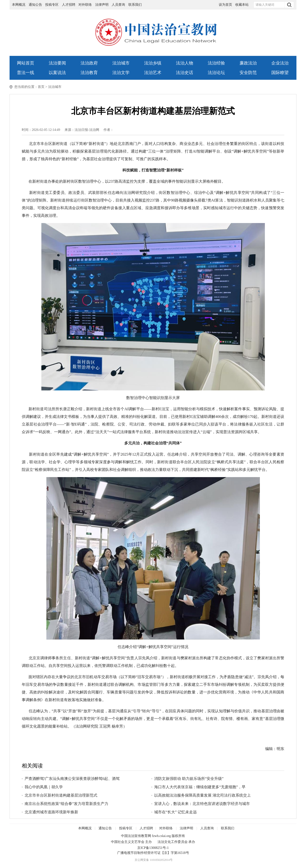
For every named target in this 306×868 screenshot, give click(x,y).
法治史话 (185, 73)
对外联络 (85, 5)
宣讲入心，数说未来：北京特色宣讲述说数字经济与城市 (202, 804)
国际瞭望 (280, 73)
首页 (41, 87)
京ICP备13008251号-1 (153, 848)
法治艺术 (153, 73)
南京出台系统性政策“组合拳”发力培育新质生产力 (66, 804)
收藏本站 (242, 5)
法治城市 (121, 63)
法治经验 (216, 63)
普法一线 (26, 73)
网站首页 (26, 63)
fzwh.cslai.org (161, 836)
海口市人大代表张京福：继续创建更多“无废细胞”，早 (200, 787)
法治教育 (89, 73)
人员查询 (119, 5)
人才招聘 (69, 5)
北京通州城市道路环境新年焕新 (51, 812)
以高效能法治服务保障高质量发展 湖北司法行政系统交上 (202, 795)
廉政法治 (248, 63)
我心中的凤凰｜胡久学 (44, 787)
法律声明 (102, 5)
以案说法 (57, 73)
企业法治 (280, 63)
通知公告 (35, 5)
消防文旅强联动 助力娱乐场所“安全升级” (189, 779)
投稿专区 (52, 5)
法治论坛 (216, 73)
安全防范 (248, 73)
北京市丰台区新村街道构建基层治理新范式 (61, 795)
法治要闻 (57, 63)
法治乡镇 (153, 63)
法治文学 (121, 73)
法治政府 (89, 63)
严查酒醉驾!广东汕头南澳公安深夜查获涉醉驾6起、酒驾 (72, 779)
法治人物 (185, 63)
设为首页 (225, 5)
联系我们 (135, 5)
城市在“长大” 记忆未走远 (175, 812)
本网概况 (19, 5)
